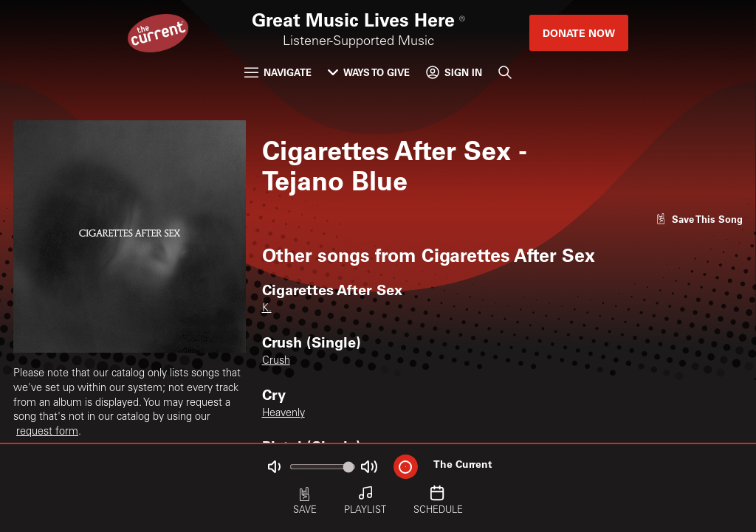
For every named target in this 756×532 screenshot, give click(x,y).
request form (47, 432)
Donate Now (579, 33)
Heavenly (283, 414)
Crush (276, 362)
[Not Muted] (274, 467)
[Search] (505, 72)
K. (267, 309)
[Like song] (699, 219)
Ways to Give (369, 72)
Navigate (278, 72)
